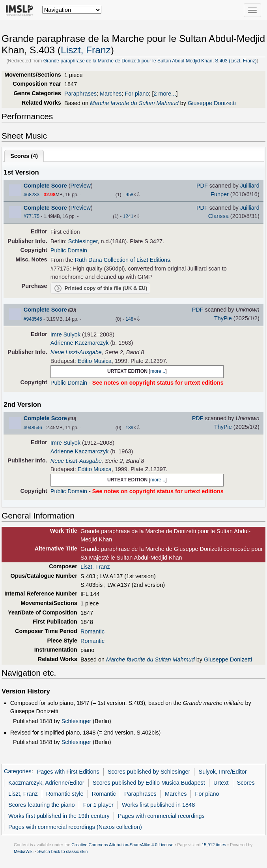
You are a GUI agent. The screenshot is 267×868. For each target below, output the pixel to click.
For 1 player (98, 805)
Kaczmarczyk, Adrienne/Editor (46, 783)
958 (129, 195)
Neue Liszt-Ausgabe (76, 352)
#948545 (33, 319)
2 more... (165, 94)
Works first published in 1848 (158, 805)
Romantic (92, 631)
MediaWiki (24, 851)
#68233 (32, 195)
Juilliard (250, 186)
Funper (220, 194)
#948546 (33, 428)
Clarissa (218, 216)
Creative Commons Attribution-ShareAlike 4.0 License (122, 845)
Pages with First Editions (68, 772)
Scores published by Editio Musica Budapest (149, 783)
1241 (128, 216)
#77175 (32, 216)
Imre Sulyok (65, 334)
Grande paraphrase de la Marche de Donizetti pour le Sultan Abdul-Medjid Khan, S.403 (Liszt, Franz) (150, 61)
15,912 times (214, 845)
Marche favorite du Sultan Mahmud (134, 103)
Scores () (24, 156)
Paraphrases (80, 94)
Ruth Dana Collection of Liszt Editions (123, 260)
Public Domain (69, 250)
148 (129, 319)
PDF (202, 186)
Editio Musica (95, 361)
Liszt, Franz (86, 50)
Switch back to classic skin (63, 851)
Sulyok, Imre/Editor (223, 772)
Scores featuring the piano (42, 805)
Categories (18, 772)
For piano (137, 94)
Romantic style (65, 794)
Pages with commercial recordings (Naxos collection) (75, 827)
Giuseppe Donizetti (212, 103)
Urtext (221, 783)
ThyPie (223, 318)
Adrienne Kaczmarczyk (80, 343)
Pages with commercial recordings (161, 816)
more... (158, 371)
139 (129, 428)
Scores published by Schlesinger (149, 772)
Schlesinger (83, 241)
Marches (111, 94)
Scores (246, 783)
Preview (81, 186)
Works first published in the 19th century (59, 816)
